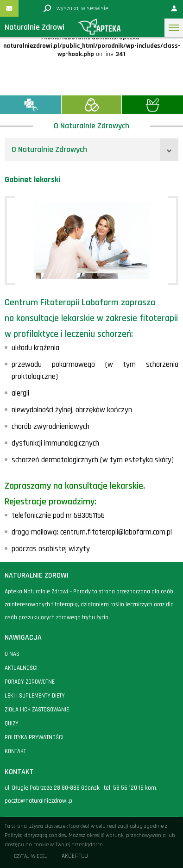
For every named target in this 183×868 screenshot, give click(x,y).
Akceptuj (75, 856)
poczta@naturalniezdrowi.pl (39, 801)
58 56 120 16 (128, 788)
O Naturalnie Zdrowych (49, 149)
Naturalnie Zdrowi (35, 27)
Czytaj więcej (31, 856)
